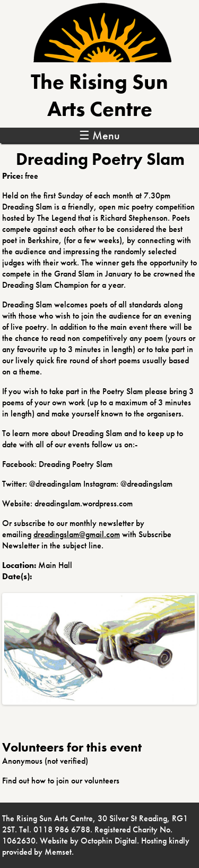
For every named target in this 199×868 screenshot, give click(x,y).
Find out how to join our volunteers (61, 781)
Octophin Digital (109, 841)
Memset (58, 852)
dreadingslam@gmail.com (77, 534)
